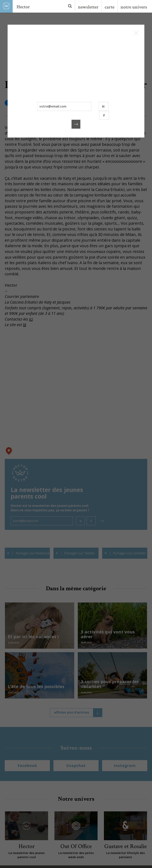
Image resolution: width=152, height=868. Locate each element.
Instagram (125, 766)
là (25, 325)
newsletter (88, 7)
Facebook (27, 766)
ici (31, 319)
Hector (23, 7)
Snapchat (76, 766)
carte (110, 7)
